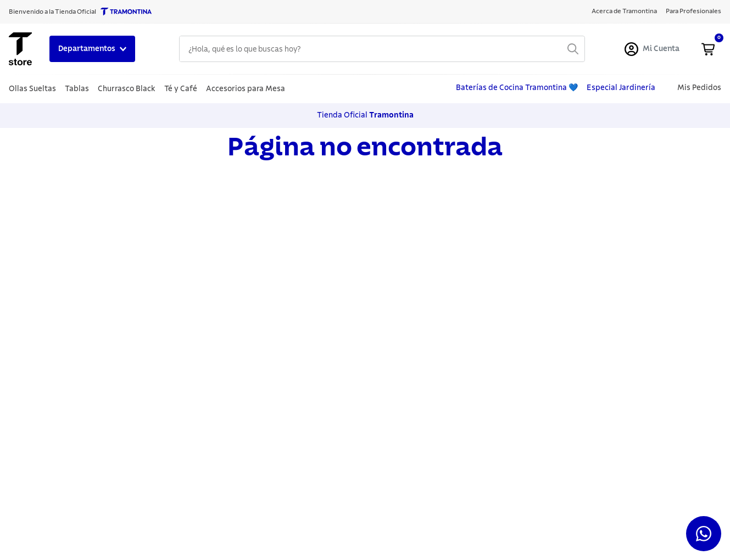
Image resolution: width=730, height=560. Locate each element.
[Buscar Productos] (573, 49)
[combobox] (382, 49)
